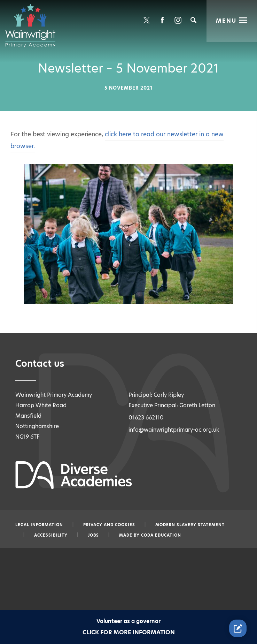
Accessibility (51, 535)
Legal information (39, 525)
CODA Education (161, 535)
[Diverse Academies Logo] (34, 25)
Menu (227, 20)
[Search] (193, 20)
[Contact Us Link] (238, 628)
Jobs (93, 535)
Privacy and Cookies (109, 525)
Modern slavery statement (190, 525)
